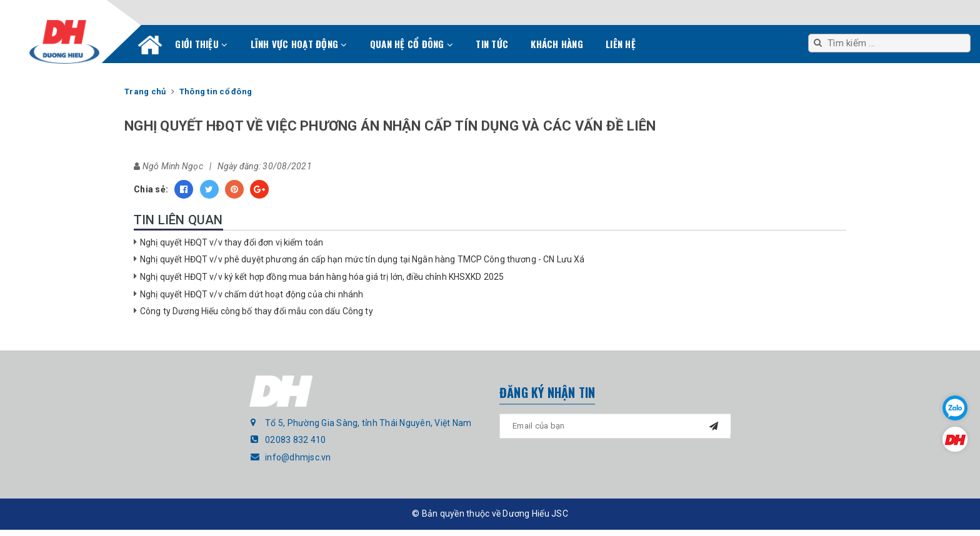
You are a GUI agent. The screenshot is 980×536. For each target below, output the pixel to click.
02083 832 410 (295, 440)
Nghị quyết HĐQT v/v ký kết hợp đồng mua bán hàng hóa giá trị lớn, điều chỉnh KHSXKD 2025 (322, 277)
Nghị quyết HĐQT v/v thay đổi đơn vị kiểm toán (232, 242)
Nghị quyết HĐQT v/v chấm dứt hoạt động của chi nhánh (252, 294)
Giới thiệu (201, 44)
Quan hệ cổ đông (412, 44)
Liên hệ (621, 44)
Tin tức (492, 44)
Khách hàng (557, 44)
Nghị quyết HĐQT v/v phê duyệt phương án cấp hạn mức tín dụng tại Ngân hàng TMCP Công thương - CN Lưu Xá (362, 259)
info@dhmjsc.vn (298, 457)
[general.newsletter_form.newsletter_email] (615, 426)
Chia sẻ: (151, 189)
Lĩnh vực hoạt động (299, 44)
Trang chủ (150, 47)
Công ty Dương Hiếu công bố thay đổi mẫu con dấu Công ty (257, 311)
